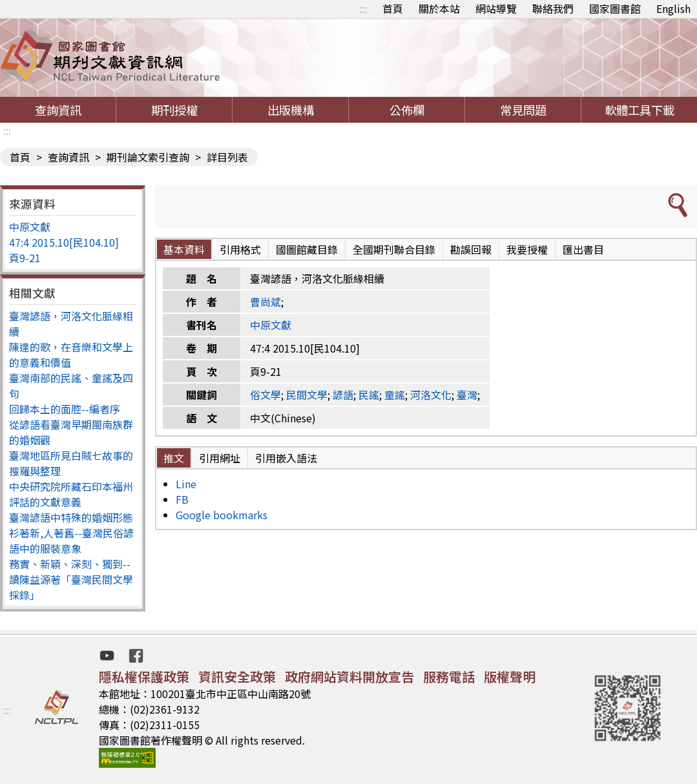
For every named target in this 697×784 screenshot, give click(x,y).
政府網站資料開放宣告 (349, 676)
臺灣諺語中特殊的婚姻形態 (71, 517)
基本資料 (184, 249)
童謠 (395, 395)
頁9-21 (25, 258)
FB (182, 499)
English (673, 8)
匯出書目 (583, 249)
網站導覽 (496, 8)
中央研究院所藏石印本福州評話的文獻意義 (71, 494)
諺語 (343, 395)
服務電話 (449, 676)
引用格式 (240, 249)
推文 (174, 458)
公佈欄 (407, 110)
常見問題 (523, 110)
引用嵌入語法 (286, 458)
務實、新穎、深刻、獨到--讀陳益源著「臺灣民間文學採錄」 (71, 579)
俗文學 (265, 395)
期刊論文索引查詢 (148, 157)
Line (186, 484)
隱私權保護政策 (144, 676)
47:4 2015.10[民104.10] (64, 242)
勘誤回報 (471, 249)
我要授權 (527, 249)
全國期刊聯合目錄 (394, 249)
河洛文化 (431, 395)
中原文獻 (30, 227)
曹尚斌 (265, 302)
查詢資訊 (58, 110)
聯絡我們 (553, 8)
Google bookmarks (222, 515)
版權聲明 (510, 676)
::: (363, 8)
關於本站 (439, 8)
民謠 (369, 395)
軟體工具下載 (640, 110)
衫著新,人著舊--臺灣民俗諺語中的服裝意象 (71, 541)
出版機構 (291, 110)
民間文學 (307, 395)
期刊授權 (174, 110)
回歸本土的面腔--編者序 (65, 409)
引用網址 (220, 458)
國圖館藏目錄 (307, 249)
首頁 (393, 8)
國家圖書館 (615, 8)
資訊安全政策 (237, 676)
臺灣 (467, 395)
